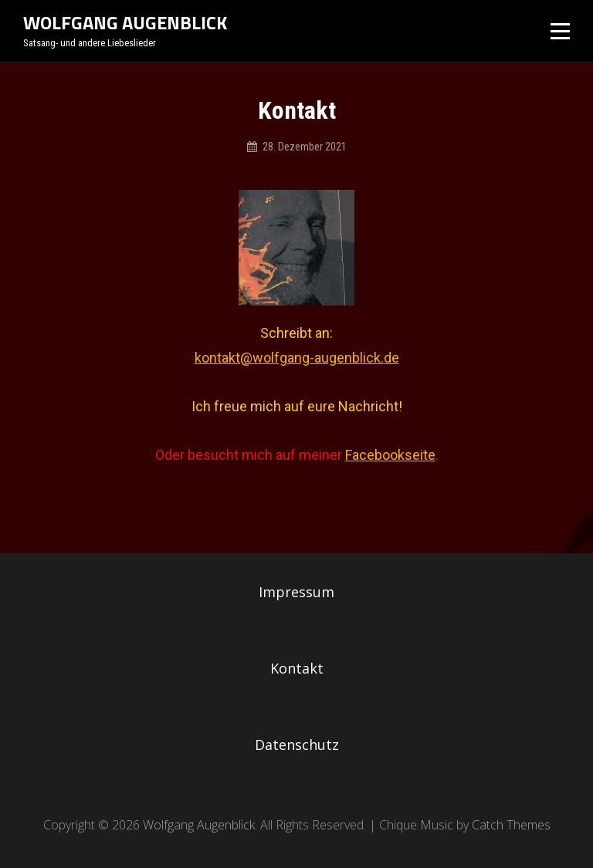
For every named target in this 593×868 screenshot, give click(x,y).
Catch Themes (511, 825)
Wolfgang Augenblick (125, 22)
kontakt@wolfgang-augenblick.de (297, 358)
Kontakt (297, 668)
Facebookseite (390, 455)
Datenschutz (297, 745)
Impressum (296, 592)
